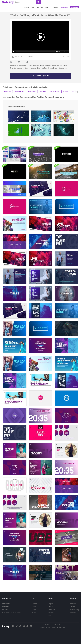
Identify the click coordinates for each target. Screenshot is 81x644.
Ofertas (34, 604)
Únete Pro (55, 7)
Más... (50, 616)
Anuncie (35, 607)
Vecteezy (5, 607)
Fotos (33, 7)
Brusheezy (6, 604)
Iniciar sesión (64, 7)
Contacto (73, 613)
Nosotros (73, 604)
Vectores (26, 7)
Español (51, 607)
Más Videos (40, 7)
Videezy (5, 610)
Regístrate (75, 7)
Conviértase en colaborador (12, 613)
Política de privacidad (59, 627)
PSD (47, 7)
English (51, 604)
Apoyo (34, 610)
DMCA (34, 613)
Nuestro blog (74, 610)
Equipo (72, 607)
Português (51, 610)
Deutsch (51, 613)
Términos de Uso (45, 627)
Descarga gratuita (42, 76)
